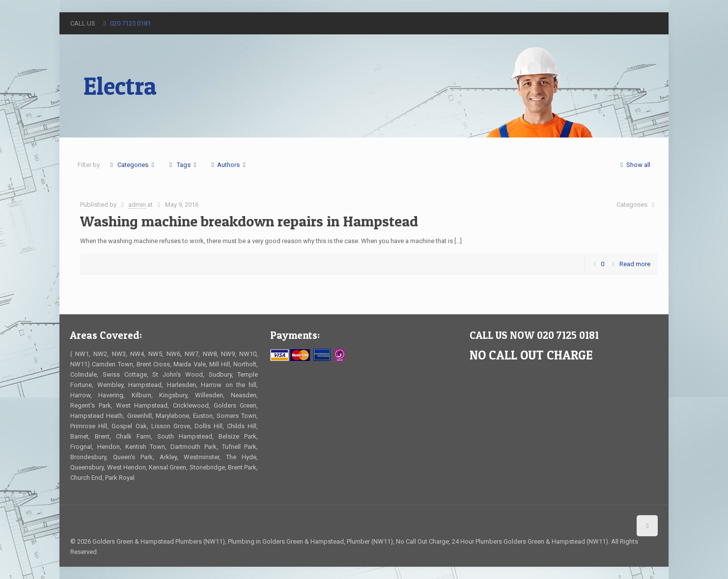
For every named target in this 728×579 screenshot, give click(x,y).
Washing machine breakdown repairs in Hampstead (249, 221)
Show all (634, 165)
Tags (183, 165)
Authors (228, 165)
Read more (635, 264)
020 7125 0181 (130, 23)
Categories (132, 165)
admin (137, 205)
